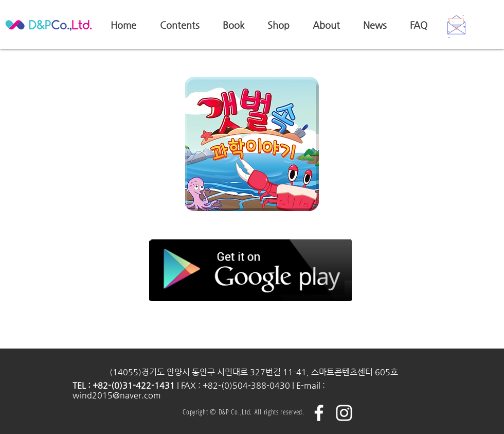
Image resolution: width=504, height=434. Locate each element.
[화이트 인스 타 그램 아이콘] (344, 413)
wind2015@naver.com (117, 395)
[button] (456, 25)
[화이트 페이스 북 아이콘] (319, 413)
